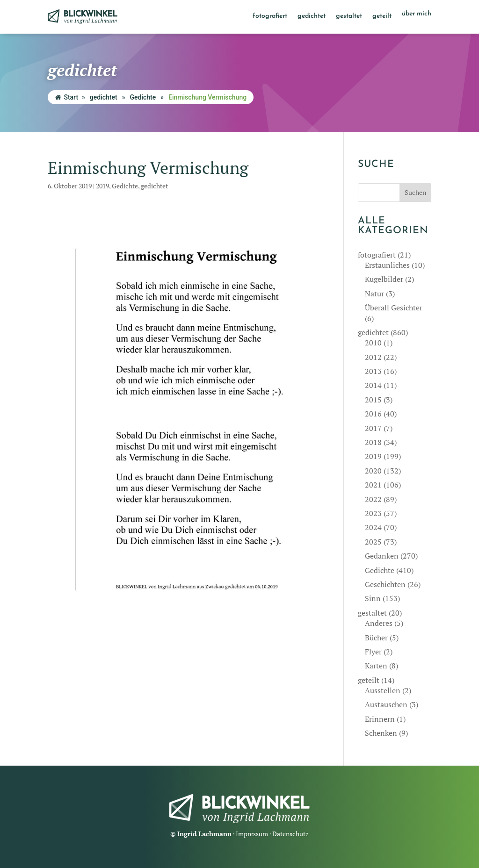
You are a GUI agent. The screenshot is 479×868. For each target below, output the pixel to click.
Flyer (373, 652)
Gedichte (143, 97)
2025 (373, 542)
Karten (376, 666)
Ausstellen (383, 690)
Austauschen (386, 704)
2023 (373, 513)
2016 (373, 414)
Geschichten (385, 584)
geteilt (382, 16)
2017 (373, 428)
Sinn (373, 598)
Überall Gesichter (394, 308)
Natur (374, 294)
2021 (373, 485)
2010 (373, 343)
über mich (417, 14)
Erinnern (380, 719)
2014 (373, 385)
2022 (373, 499)
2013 (373, 371)
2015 (373, 400)
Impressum (252, 834)
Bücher (376, 638)
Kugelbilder (384, 279)
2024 (373, 527)
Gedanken (382, 556)
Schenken (381, 733)
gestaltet (349, 16)
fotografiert (270, 16)
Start (67, 97)
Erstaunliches (387, 265)
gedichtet (312, 16)
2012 (373, 357)
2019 (102, 186)
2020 (373, 471)
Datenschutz (290, 834)
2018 (373, 442)
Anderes (379, 623)
